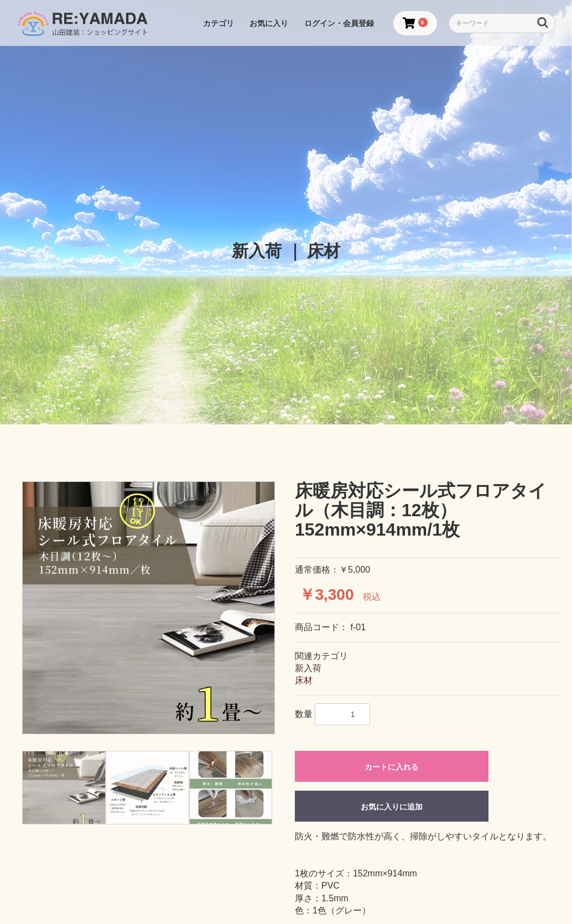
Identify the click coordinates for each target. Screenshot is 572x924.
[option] (149, 608)
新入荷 (308, 668)
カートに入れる (392, 767)
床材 (304, 680)
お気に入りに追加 (392, 807)
